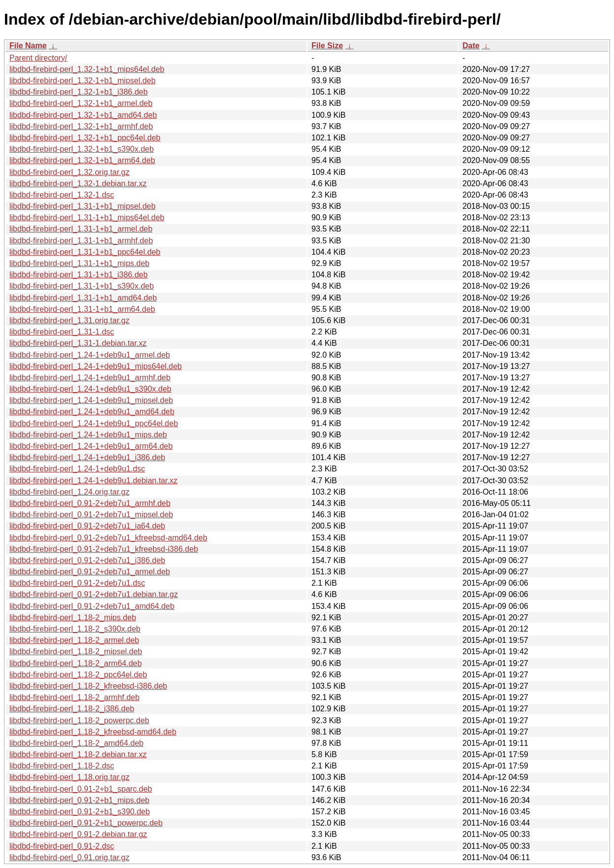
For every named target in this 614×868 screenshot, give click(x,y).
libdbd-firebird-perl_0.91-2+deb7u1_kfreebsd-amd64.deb (108, 538)
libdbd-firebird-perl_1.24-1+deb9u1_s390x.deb (90, 389)
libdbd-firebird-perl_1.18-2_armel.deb (74, 640)
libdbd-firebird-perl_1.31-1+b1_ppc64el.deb (85, 252)
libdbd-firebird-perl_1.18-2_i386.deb (72, 709)
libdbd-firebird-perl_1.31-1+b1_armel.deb (81, 229)
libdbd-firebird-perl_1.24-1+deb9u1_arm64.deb (91, 446)
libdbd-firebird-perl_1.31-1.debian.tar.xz (78, 343)
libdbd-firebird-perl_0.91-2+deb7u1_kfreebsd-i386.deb (104, 549)
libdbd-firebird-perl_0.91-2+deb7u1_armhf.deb (90, 503)
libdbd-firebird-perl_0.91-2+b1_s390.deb (80, 812)
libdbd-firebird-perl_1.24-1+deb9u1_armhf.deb (90, 378)
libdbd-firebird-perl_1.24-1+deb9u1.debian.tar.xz (93, 481)
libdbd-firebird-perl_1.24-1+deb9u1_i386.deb (87, 457)
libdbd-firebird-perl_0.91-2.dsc (62, 846)
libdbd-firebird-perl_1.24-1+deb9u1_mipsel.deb (91, 400)
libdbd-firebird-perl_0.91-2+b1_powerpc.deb (86, 823)
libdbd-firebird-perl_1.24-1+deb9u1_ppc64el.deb (94, 423)
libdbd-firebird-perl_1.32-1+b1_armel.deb (81, 103)
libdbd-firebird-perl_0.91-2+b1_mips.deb (79, 800)
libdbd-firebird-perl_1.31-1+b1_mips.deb (79, 263)
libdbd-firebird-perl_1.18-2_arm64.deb (76, 663)
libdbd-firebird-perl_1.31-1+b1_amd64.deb (83, 298)
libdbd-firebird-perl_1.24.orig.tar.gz (69, 492)
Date (471, 46)
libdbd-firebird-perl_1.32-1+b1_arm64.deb (82, 160)
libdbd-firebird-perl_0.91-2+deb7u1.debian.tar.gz (94, 594)
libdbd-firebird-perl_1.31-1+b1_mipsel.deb (83, 206)
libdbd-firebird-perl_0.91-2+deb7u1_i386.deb (87, 560)
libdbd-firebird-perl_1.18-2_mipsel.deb (76, 651)
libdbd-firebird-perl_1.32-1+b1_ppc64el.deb (85, 138)
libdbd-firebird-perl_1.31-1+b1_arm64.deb (82, 309)
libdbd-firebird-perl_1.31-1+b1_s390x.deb (82, 286)
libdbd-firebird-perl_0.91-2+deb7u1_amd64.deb (92, 606)
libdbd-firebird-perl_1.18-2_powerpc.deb (79, 720)
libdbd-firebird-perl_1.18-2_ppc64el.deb (78, 675)
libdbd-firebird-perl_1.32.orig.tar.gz (69, 172)
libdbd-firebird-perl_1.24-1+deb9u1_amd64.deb (92, 412)
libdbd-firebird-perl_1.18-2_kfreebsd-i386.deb (88, 686)
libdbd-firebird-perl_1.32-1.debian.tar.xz (78, 184)
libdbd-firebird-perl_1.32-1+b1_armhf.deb (81, 126)
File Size (327, 46)
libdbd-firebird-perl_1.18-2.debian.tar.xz (78, 754)
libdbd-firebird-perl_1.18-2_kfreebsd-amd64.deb (93, 732)
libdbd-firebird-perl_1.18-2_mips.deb (73, 618)
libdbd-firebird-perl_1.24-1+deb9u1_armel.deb (90, 355)
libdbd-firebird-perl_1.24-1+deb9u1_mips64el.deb (96, 366)
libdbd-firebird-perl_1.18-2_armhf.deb (74, 697)
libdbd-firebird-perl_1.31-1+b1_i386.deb (79, 275)
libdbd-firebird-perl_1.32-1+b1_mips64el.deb (87, 69)
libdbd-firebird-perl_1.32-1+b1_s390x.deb (82, 149)
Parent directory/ (38, 58)
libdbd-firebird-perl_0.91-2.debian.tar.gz (78, 834)
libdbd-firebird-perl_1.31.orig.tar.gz (69, 320)
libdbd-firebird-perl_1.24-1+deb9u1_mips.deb (88, 435)
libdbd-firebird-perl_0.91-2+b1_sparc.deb (81, 789)
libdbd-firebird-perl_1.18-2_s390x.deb (75, 629)
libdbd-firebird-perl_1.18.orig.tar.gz (69, 777)
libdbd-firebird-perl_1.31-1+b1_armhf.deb (81, 241)
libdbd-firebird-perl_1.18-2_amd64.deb (76, 743)
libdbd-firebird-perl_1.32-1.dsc (62, 195)
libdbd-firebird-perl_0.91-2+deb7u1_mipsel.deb (91, 515)
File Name (28, 46)
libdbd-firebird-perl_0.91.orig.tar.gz (69, 857)
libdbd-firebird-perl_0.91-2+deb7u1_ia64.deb (87, 526)
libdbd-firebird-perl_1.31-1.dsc (62, 332)
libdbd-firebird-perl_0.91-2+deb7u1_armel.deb (90, 572)
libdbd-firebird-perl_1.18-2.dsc (62, 766)
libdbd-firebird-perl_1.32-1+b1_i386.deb (79, 92)
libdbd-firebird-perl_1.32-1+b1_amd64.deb (83, 115)
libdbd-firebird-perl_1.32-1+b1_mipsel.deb (83, 81)
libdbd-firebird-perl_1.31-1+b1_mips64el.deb (87, 217)
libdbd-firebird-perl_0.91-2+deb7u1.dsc (77, 583)
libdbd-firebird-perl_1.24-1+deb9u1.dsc (77, 469)
